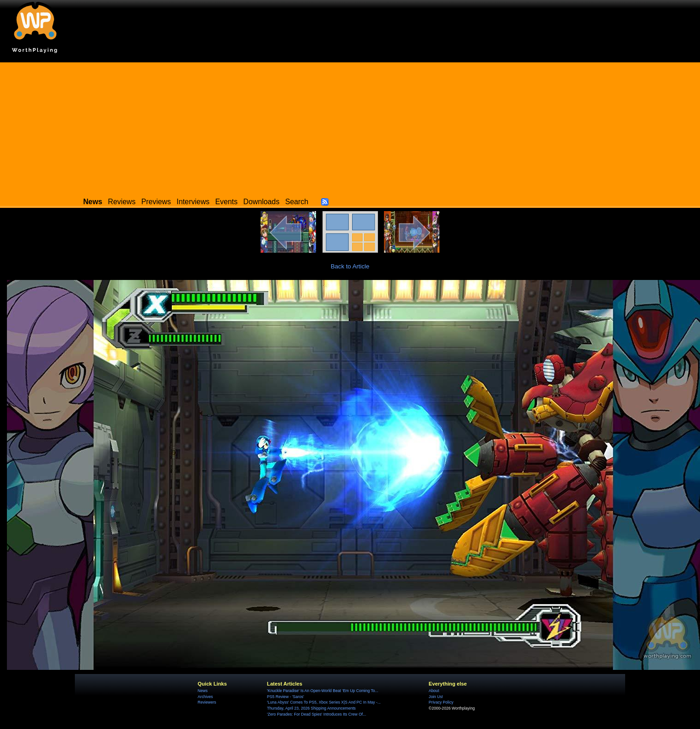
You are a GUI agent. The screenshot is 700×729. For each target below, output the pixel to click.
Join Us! (436, 697)
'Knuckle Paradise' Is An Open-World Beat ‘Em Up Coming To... (323, 691)
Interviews (193, 202)
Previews (156, 202)
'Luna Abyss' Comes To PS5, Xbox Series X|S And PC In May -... (324, 702)
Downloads (262, 202)
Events (226, 202)
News (203, 691)
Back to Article (350, 266)
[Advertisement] (350, 127)
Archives (205, 697)
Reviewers (207, 702)
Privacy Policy (441, 702)
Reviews (122, 202)
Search (297, 202)
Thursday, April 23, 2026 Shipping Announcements (311, 708)
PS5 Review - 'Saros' (286, 697)
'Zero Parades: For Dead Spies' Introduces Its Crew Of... (317, 714)
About (434, 691)
